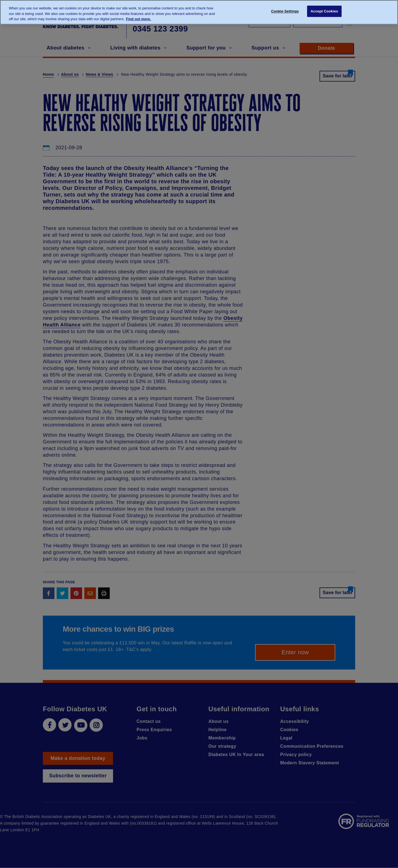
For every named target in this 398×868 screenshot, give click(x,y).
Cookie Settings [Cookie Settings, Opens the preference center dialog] (285, 12)
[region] (199, 12)
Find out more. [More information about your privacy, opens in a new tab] (138, 19)
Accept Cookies (324, 12)
